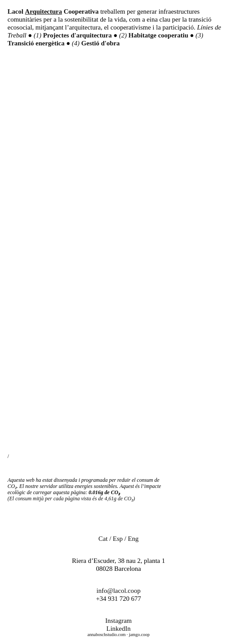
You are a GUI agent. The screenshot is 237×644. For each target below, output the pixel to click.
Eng (133, 539)
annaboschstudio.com (106, 635)
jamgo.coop (139, 635)
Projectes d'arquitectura (78, 35)
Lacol (15, 11)
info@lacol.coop (118, 591)
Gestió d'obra (100, 43)
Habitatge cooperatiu (159, 35)
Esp (118, 539)
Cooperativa (81, 11)
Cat (103, 539)
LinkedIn (118, 629)
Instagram (119, 621)
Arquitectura (44, 11)
